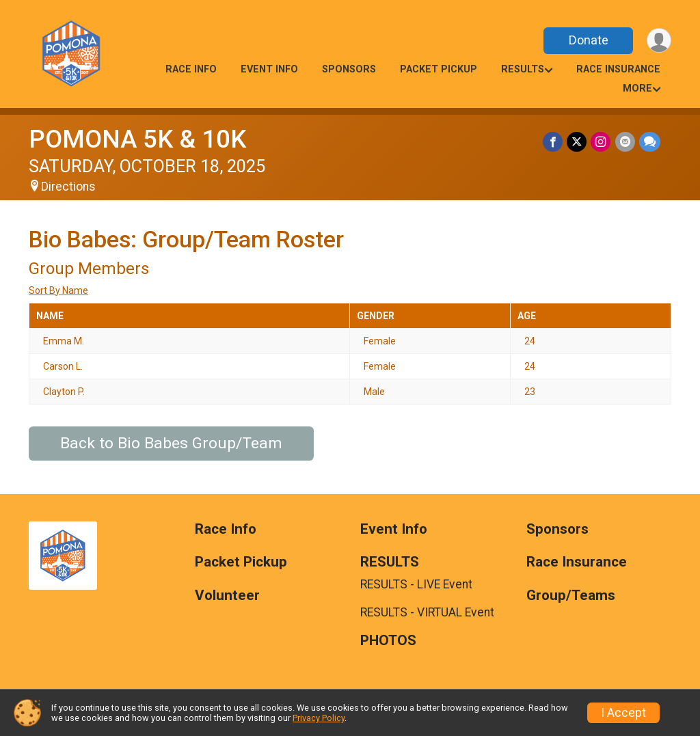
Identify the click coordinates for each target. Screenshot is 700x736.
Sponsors (349, 69)
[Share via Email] (625, 142)
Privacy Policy (319, 718)
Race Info (191, 69)
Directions (68, 187)
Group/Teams (571, 596)
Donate (588, 40)
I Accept (623, 713)
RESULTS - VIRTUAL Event (427, 612)
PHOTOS (388, 641)
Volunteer (227, 596)
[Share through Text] (650, 142)
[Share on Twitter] (577, 142)
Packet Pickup (439, 69)
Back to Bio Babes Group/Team (171, 443)
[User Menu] (659, 41)
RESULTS (523, 69)
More (637, 88)
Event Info (269, 69)
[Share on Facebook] (553, 142)
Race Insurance (618, 69)
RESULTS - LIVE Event (416, 584)
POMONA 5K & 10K (137, 139)
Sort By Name (58, 290)
